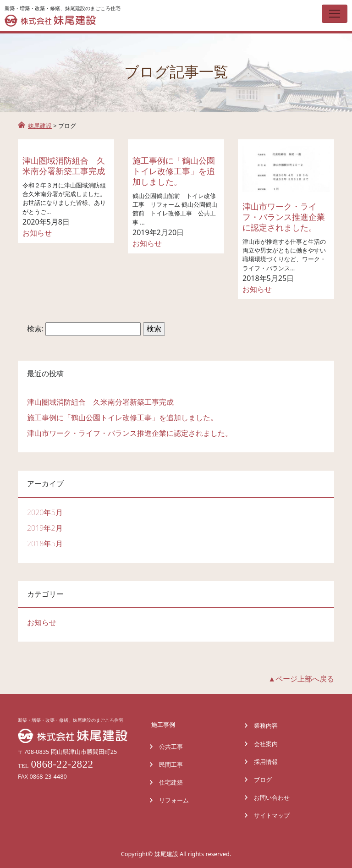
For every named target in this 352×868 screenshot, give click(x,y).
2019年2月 (45, 528)
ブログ (263, 780)
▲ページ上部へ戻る (301, 679)
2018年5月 (45, 544)
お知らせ (37, 233)
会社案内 (266, 744)
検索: (35, 329)
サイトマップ (272, 815)
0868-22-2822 (62, 764)
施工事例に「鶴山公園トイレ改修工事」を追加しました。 (174, 171)
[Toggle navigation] (335, 14)
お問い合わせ (272, 797)
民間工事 (171, 764)
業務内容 (266, 725)
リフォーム (174, 800)
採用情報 (266, 762)
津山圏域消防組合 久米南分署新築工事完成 (64, 166)
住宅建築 (171, 782)
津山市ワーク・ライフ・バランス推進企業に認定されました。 (284, 217)
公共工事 (171, 747)
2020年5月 (45, 512)
